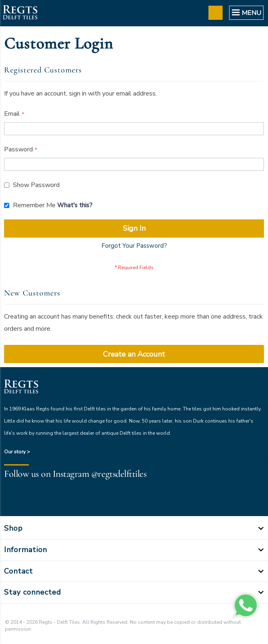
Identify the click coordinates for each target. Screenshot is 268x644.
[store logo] (20, 13)
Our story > (17, 452)
